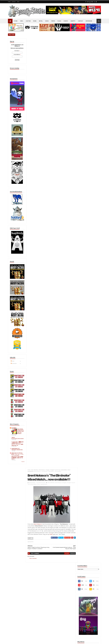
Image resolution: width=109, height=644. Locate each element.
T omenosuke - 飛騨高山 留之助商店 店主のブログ (16, 429)
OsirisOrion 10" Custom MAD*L (55, 610)
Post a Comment (33, 132)
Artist (32, 41)
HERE (63, 106)
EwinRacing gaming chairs (89, 278)
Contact (14, 2)
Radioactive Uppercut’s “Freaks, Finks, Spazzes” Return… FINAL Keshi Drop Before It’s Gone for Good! (89, 374)
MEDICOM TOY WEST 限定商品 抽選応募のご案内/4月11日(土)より (17, 447)
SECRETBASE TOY (16, 436)
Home (9, 2)
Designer (47, 41)
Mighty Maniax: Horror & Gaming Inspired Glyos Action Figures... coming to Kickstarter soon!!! (89, 597)
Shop (18, 2)
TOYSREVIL (14, 411)
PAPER (53, 21)
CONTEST (81, 21)
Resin (69, 41)
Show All (21, 451)
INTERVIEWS (89, 21)
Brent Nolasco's (38, 95)
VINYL (22, 21)
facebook (72, 126)
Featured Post (84, 367)
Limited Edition (64, 41)
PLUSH (59, 21)
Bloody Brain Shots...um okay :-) (86, 574)
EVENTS (66, 21)
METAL (41, 21)
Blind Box (36, 41)
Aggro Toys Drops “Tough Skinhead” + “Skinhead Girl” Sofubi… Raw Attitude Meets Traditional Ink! (58, 585)
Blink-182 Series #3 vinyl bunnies (86, 581)
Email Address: (16, 57)
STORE (16, 21)
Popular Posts (95, 367)
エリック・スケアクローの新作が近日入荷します (17, 432)
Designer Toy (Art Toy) (55, 41)
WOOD (47, 21)
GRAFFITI (73, 21)
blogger (66, 126)
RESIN (35, 21)
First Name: (16, 53)
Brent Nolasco (42, 41)
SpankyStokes (30, 42)
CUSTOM (28, 21)
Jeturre (13, 422)
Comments (14, 353)
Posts (13, 350)
